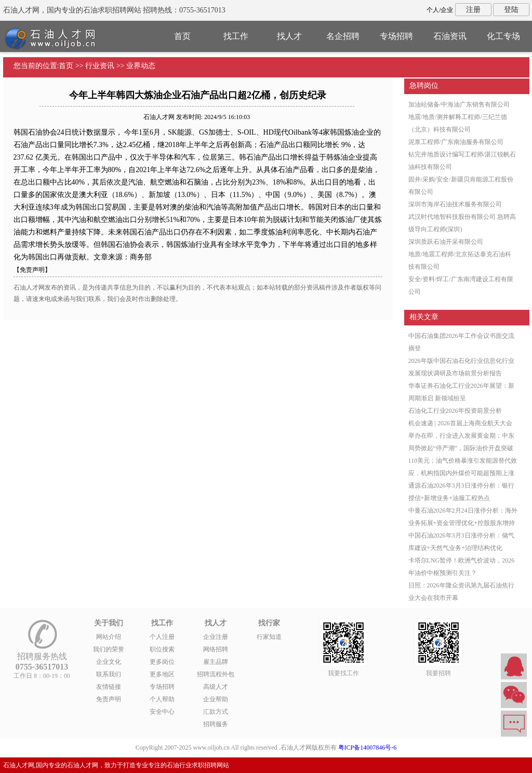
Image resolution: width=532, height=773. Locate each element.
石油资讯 (450, 36)
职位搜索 (162, 649)
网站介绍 (109, 637)
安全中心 (162, 712)
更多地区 (162, 674)
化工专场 (503, 36)
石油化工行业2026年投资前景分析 (455, 411)
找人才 (289, 36)
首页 (182, 36)
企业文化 (109, 662)
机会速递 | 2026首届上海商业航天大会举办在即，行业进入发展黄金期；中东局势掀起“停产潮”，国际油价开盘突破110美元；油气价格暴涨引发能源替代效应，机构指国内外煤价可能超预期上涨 (463, 448)
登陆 (511, 10)
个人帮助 (162, 699)
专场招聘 (396, 36)
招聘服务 (216, 724)
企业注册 (216, 637)
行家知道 (269, 637)
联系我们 (109, 674)
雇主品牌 (216, 662)
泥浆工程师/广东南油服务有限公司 (456, 142)
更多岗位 (162, 662)
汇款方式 (216, 712)
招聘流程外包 (216, 674)
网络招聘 (216, 649)
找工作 (236, 36)
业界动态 (141, 66)
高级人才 (216, 687)
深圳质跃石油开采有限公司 (446, 242)
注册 (473, 10)
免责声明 (109, 699)
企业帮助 (216, 699)
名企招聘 (343, 36)
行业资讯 (100, 66)
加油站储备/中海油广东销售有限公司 (459, 104)
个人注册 (162, 637)
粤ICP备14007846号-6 (368, 748)
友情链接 (109, 687)
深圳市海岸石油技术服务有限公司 (455, 204)
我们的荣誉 (109, 649)
